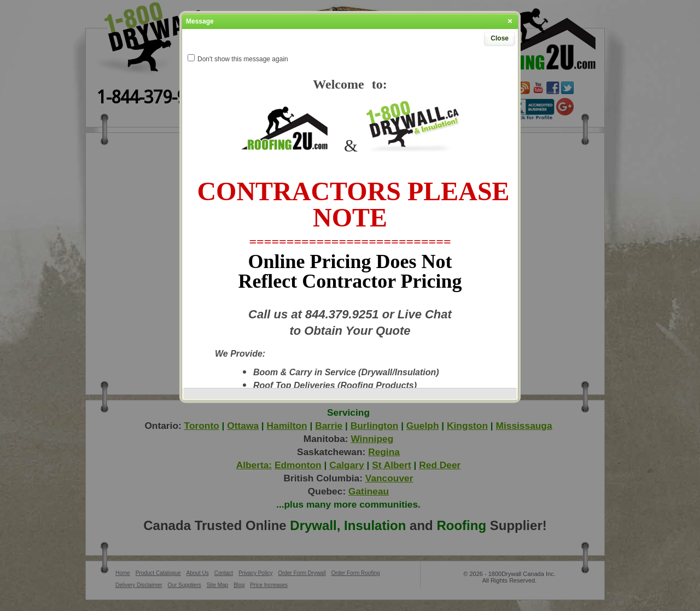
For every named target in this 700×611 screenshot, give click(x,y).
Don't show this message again (243, 59)
